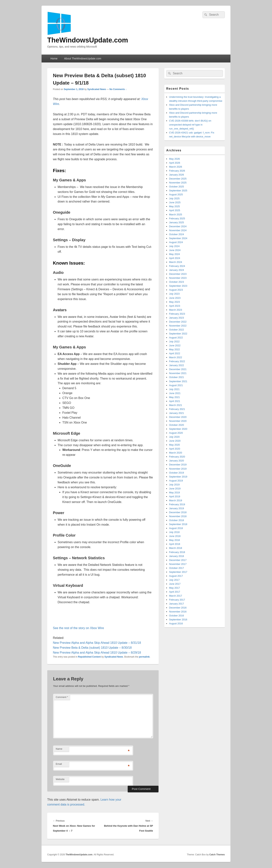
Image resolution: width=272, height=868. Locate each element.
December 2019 (178, 465)
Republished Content (89, 657)
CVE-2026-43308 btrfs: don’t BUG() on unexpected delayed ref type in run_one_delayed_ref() (190, 125)
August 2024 (176, 242)
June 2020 (175, 441)
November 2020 (178, 421)
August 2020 (176, 433)
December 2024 (178, 226)
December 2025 (178, 179)
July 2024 (174, 246)
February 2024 (177, 266)
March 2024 (176, 262)
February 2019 (177, 504)
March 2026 (176, 167)
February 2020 (177, 457)
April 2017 (175, 592)
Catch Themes (217, 855)
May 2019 (174, 493)
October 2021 (177, 377)
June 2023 (175, 298)
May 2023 (174, 302)
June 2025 (175, 202)
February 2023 (177, 314)
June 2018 (175, 536)
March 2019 (176, 500)
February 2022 (177, 361)
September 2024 (178, 238)
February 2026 (177, 171)
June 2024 (175, 250)
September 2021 (178, 381)
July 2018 (174, 532)
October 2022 (177, 330)
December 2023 (178, 274)
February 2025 (177, 218)
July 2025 (174, 198)
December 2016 (178, 608)
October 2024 (177, 234)
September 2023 (178, 286)
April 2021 (175, 401)
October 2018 (177, 520)
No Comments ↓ (118, 89)
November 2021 (178, 373)
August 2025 (176, 194)
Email (59, 764)
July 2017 (174, 580)
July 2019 (174, 485)
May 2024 (174, 254)
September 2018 (178, 524)
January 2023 (177, 318)
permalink (144, 657)
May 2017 (174, 588)
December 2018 (178, 512)
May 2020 (174, 445)
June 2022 (175, 345)
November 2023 (178, 278)
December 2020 (178, 417)
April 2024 (175, 258)
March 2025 (176, 214)
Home (54, 59)
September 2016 (178, 620)
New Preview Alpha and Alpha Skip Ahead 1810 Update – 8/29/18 (97, 653)
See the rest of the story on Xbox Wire (78, 628)
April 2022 (175, 353)
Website (60, 779)
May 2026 (174, 159)
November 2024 (178, 230)
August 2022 (176, 338)
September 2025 (178, 191)
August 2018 (176, 528)
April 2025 (175, 210)
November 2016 (178, 612)
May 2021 (174, 397)
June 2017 (175, 584)
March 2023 (176, 310)
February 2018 (177, 552)
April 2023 (175, 306)
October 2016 (177, 616)
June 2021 (175, 393)
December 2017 (178, 560)
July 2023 (174, 294)
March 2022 (176, 357)
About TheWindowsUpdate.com (83, 59)
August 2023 (176, 290)
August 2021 (176, 385)
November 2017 (178, 564)
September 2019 (178, 477)
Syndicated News (97, 89)
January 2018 (177, 556)
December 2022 (178, 322)
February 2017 (177, 600)
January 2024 (177, 270)
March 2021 (176, 405)
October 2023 (177, 282)
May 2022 (174, 349)
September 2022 (178, 334)
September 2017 (178, 572)
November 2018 (178, 516)
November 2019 (178, 469)
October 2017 (177, 568)
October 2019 (177, 473)
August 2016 (176, 623)
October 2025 (177, 187)
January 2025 (177, 222)
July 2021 (174, 389)
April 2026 (175, 163)
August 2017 (176, 576)
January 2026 (177, 175)
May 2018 (174, 540)
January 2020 (177, 461)
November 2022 (178, 326)
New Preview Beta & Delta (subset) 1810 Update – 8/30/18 (92, 648)
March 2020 (176, 453)
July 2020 (174, 437)
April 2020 (175, 449)
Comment (62, 697)
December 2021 (178, 369)
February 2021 (177, 409)
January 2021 (177, 413)
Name (59, 749)
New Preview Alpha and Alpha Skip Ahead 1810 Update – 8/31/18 (97, 643)
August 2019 (176, 481)
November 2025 (178, 183)
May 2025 (174, 206)
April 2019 (175, 496)
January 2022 (177, 365)
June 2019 (175, 489)
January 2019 (177, 508)
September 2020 (178, 429)
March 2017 (176, 596)
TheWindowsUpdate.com (88, 40)
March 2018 (176, 548)
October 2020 (177, 425)
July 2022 (174, 342)
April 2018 (175, 544)
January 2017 (177, 604)
